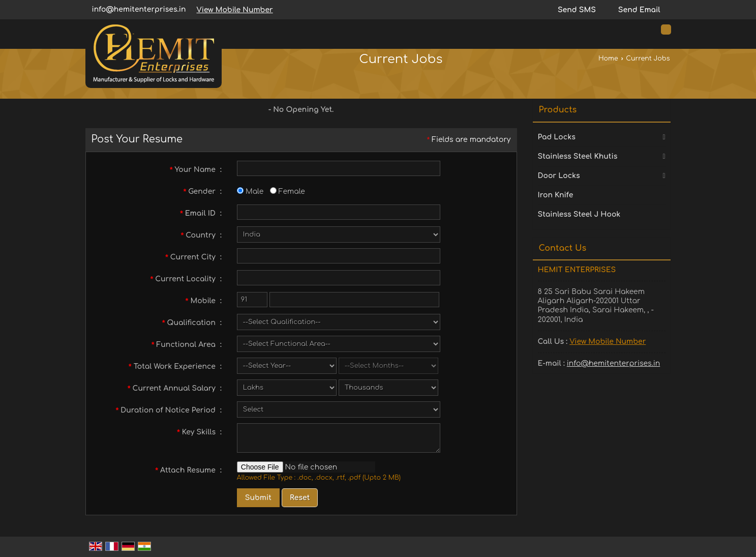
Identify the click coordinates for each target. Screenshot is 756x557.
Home (608, 58)
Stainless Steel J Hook (579, 214)
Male (250, 192)
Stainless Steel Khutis (578, 156)
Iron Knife (556, 195)
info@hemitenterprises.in (139, 9)
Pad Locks (557, 137)
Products (558, 110)
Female (288, 192)
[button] (235, 10)
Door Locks (559, 176)
